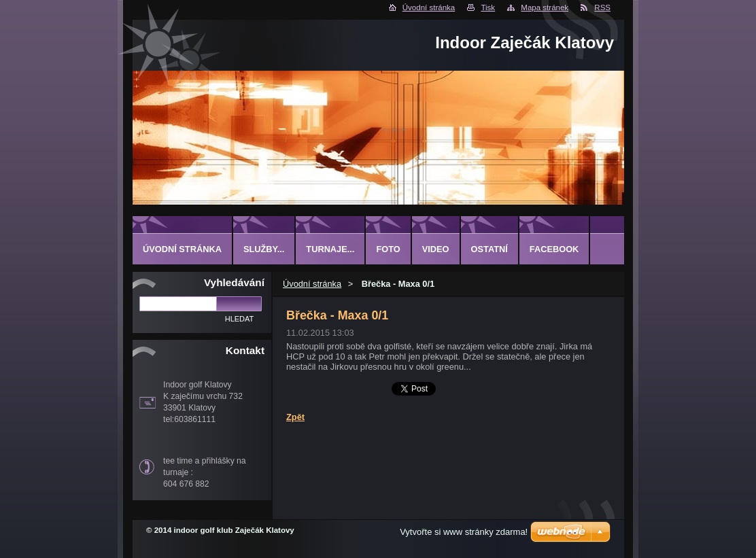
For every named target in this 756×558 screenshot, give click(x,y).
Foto (388, 249)
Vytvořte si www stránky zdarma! (464, 532)
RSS (602, 7)
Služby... (264, 249)
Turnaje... (330, 249)
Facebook (554, 249)
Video (436, 249)
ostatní (489, 249)
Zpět (295, 417)
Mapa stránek (545, 7)
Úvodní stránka (429, 7)
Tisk (488, 7)
